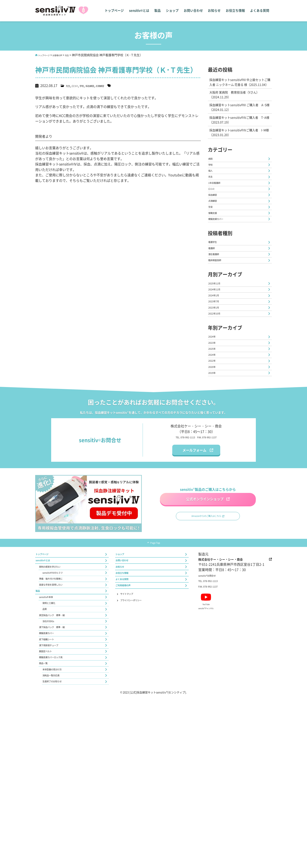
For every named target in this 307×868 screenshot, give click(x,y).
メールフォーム (194, 548)
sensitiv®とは (140, 11)
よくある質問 (260, 11)
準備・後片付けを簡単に (58, 697)
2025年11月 (218, 343)
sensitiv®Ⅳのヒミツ (58, 688)
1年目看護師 (218, 209)
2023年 (214, 424)
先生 (81, 55)
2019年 (214, 469)
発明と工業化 (53, 734)
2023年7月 (217, 370)
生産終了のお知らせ (58, 852)
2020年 (214, 460)
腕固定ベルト (49, 806)
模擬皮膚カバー (221, 263)
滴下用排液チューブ (55, 797)
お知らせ (215, 11)
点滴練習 (116, 85)
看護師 (214, 299)
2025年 (214, 433)
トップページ (115, 11)
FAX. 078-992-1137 (213, 535)
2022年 (214, 451)
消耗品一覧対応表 (56, 843)
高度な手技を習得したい (58, 706)
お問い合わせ (194, 11)
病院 (212, 172)
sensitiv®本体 (50, 725)
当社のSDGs (52, 761)
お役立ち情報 (236, 11)
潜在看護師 (217, 308)
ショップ (173, 11)
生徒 (212, 245)
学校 (89, 85)
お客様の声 (68, 55)
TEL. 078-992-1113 (180, 535)
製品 (158, 11)
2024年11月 (218, 352)
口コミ (79, 85)
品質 (46, 743)
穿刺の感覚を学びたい (56, 679)
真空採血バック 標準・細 (60, 752)
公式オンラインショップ (203, 595)
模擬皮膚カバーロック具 (58, 815)
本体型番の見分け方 (58, 834)
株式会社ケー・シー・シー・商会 (232, 665)
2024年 (214, 415)
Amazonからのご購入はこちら (205, 617)
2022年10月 (218, 389)
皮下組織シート (51, 788)
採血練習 (101, 85)
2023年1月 (217, 379)
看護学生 (216, 289)
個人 (212, 190)
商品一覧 (46, 825)
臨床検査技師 (219, 317)
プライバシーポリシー (139, 727)
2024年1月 (217, 361)
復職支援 (216, 254)
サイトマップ (132, 718)
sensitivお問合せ (212, 682)
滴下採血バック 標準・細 (60, 770)
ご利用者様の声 (128, 707)
